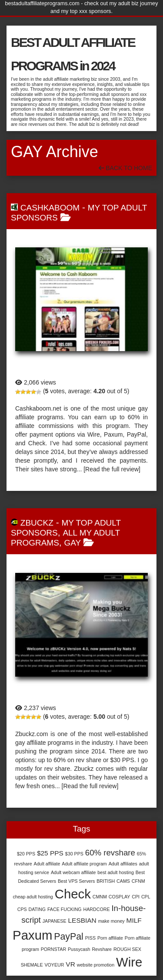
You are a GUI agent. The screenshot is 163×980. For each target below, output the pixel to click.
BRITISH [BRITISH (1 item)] (106, 881)
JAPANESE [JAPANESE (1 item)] (55, 921)
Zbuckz (37, 523)
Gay (73, 543)
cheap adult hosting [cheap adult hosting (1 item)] (33, 897)
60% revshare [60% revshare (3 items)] (110, 853)
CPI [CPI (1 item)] (136, 897)
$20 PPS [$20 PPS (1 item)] (26, 854)
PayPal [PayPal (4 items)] (69, 937)
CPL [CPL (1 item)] (146, 897)
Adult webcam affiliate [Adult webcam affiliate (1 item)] (73, 872)
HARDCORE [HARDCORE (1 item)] (97, 909)
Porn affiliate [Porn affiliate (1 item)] (110, 938)
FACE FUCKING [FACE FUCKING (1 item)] (65, 909)
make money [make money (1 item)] (111, 921)
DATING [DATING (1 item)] (37, 909)
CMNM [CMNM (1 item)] (100, 897)
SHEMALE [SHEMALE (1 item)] (32, 965)
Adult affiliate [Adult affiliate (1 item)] (47, 864)
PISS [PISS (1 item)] (90, 938)
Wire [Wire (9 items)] (129, 962)
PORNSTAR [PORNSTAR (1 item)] (53, 949)
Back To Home (125, 168)
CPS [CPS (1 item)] (22, 909)
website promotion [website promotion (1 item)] (96, 965)
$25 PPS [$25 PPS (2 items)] (50, 853)
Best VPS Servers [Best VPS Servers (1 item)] (76, 881)
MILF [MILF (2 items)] (134, 920)
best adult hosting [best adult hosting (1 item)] (116, 872)
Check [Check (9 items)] (73, 894)
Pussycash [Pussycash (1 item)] (79, 949)
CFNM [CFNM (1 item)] (138, 881)
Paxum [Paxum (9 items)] (32, 935)
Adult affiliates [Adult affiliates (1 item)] (123, 864)
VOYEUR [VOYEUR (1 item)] (54, 965)
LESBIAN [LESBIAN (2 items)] (82, 920)
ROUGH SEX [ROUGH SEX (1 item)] (127, 949)
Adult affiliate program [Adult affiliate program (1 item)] (84, 864)
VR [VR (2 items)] (70, 964)
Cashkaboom (50, 208)
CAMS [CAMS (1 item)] (123, 881)
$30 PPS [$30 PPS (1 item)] (74, 854)
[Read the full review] (112, 469)
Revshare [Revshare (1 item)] (102, 949)
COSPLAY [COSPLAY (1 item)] (120, 897)
